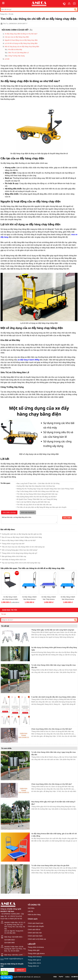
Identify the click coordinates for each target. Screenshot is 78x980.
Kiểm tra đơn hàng (34, 915)
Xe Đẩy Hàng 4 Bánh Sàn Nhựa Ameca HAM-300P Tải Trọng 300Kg (68, 598)
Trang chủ (4, 14)
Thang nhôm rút (33, 966)
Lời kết (7, 59)
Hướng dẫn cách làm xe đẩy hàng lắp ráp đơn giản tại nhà (21, 534)
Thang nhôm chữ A (34, 963)
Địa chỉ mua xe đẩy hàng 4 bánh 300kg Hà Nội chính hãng (21, 537)
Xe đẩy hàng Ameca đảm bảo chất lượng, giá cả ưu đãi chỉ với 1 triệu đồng (54, 835)
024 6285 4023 (9, 940)
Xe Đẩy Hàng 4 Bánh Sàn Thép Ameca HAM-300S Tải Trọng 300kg (49, 598)
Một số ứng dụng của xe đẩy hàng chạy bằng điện (22, 47)
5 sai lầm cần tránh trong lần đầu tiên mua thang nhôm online (53, 697)
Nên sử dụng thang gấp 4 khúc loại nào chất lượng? (19, 550)
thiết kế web (22, 977)
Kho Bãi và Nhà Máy (15, 50)
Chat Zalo (6, 977)
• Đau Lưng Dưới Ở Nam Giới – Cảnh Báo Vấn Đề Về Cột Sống (38, 483)
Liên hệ (30, 911)
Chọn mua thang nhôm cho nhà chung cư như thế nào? (52, 729)
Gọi (4, 973)
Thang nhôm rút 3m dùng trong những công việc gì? (19, 553)
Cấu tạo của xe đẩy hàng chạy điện (17, 37)
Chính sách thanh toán (35, 923)
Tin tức (11, 14)
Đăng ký (20, 970)
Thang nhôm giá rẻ (34, 960)
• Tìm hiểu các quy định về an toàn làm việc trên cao (34, 505)
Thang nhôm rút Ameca (36, 947)
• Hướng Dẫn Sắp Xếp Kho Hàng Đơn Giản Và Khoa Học (36, 486)
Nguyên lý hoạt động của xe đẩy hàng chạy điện (21, 40)
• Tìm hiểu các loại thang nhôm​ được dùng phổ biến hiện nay (37, 494)
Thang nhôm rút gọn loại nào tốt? (13, 543)
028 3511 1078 (17, 955)
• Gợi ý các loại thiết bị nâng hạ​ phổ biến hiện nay (33, 502)
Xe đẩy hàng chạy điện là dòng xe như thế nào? (21, 34)
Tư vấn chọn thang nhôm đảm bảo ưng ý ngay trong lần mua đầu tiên (53, 666)
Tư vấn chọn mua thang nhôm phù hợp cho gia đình (50, 865)
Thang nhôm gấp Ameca (36, 953)
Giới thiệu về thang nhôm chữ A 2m (13, 559)
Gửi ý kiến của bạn (9, 512)
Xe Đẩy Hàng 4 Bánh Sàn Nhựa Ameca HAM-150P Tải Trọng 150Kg (29, 598)
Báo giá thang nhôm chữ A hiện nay (13, 556)
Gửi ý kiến (67, 518)
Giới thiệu (31, 908)
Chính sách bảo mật (35, 933)
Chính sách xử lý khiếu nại (37, 939)
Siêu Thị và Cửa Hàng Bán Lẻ (18, 53)
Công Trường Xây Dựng (16, 56)
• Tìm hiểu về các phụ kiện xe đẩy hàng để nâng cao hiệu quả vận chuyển (41, 507)
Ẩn (31, 30)
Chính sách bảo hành (35, 936)
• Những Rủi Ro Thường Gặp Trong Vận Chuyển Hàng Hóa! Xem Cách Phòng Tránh (45, 489)
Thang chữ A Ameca (35, 957)
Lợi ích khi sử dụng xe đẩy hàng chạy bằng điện (21, 43)
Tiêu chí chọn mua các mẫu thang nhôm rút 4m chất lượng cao (23, 546)
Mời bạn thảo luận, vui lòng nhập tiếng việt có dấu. (29, 519)
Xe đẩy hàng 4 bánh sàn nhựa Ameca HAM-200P (10, 598)
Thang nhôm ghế (34, 950)
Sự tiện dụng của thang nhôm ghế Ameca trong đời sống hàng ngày (54, 649)
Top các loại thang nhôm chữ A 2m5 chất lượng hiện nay (20, 562)
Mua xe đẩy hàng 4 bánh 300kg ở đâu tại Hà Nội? (18, 540)
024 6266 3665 (9, 943)
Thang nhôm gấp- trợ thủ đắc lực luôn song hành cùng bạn (53, 630)
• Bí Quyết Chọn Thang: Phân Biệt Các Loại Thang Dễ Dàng (36, 499)
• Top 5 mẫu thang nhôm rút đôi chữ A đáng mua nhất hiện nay (37, 491)
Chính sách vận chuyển (36, 926)
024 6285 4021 (17, 937)
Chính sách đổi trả (34, 930)
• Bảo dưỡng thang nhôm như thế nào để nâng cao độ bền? (36, 497)
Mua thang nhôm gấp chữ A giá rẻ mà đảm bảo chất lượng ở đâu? (53, 803)
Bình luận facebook (28, 512)
